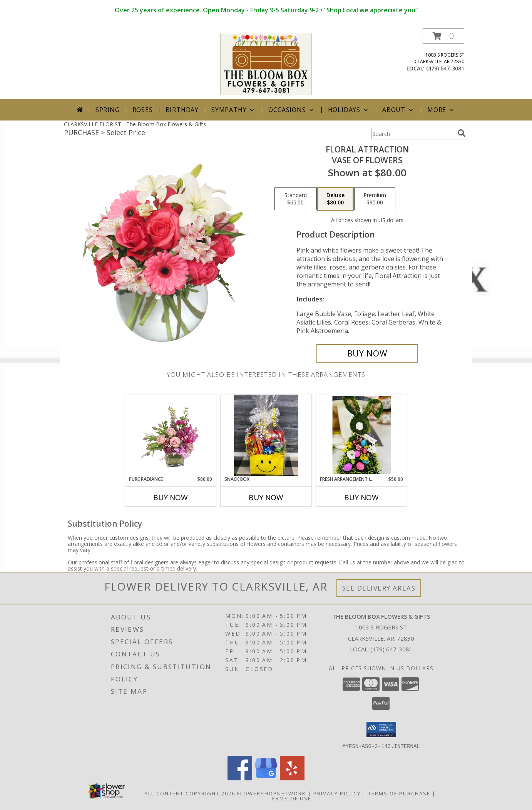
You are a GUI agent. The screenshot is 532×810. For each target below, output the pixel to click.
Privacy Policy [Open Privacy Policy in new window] (337, 793)
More (441, 110)
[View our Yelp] (292, 778)
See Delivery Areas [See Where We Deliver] (379, 588)
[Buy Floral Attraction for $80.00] (367, 353)
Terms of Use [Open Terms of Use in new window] (290, 798)
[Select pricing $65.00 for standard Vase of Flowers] (296, 199)
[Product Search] (413, 134)
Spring (108, 110)
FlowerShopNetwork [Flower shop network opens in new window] (272, 793)
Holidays (349, 110)
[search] (462, 133)
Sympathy (233, 110)
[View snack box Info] (266, 435)
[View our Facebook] (240, 778)
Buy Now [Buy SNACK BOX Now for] (266, 497)
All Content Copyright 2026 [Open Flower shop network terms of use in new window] (190, 793)
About (398, 110)
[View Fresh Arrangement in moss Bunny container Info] (362, 435)
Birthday (182, 110)
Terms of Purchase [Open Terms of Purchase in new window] (399, 793)
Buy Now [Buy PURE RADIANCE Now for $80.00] (171, 497)
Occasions (292, 110)
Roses (143, 110)
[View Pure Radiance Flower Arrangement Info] (171, 435)
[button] (443, 36)
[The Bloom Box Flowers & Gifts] (266, 64)
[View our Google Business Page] (266, 778)
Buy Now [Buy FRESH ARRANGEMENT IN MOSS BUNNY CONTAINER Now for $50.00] (361, 497)
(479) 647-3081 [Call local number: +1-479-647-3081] (445, 68)
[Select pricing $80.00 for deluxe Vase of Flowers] (335, 199)
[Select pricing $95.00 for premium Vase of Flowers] (375, 199)
